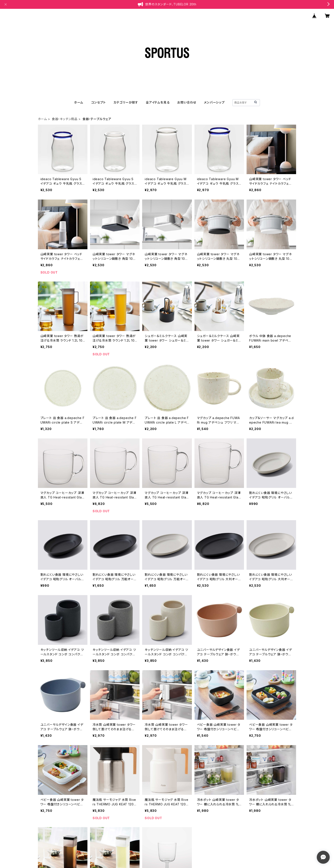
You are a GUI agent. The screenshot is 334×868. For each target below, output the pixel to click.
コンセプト (99, 102)
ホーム (79, 102)
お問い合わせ (187, 102)
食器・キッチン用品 (65, 119)
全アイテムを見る (158, 102)
